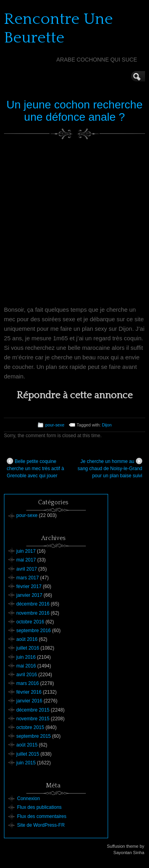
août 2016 (27, 639)
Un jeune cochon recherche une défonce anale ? (74, 111)
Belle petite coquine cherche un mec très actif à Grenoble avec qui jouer (35, 468)
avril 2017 (27, 569)
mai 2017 (26, 560)
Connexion (28, 799)
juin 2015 (26, 763)
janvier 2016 (29, 701)
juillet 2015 (28, 754)
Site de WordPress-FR (41, 825)
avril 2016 (27, 675)
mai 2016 (26, 666)
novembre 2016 (33, 613)
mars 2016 (28, 683)
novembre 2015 (33, 719)
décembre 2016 (33, 604)
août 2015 (27, 745)
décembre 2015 (33, 710)
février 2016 (29, 692)
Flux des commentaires (42, 816)
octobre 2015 (30, 727)
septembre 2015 (34, 736)
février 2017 (29, 586)
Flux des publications (39, 807)
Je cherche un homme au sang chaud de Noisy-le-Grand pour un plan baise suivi (110, 468)
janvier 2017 (29, 595)
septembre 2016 (34, 631)
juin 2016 (26, 657)
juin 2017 (26, 551)
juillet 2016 (28, 648)
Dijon (107, 425)
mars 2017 (28, 578)
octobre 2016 (30, 622)
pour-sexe (55, 425)
